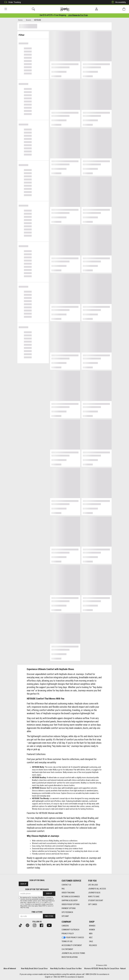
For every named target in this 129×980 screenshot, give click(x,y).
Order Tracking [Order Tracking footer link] (68, 893)
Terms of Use (40, 902)
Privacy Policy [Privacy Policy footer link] (68, 934)
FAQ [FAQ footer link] (63, 889)
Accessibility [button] (118, 2)
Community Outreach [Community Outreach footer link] (70, 930)
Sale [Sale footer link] (91, 941)
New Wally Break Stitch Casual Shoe (34, 968)
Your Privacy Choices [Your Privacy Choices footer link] (73, 937)
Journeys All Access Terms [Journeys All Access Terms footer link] (73, 953)
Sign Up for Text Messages (37, 889)
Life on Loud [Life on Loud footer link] (93, 885)
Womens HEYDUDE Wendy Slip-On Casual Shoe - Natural (105, 968)
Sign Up (23, 884)
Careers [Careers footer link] (65, 926)
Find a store (37, 912)
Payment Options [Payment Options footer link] (69, 908)
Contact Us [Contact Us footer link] (66, 885)
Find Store (49, 916)
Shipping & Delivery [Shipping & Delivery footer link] (70, 900)
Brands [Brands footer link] (92, 926)
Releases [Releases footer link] (93, 945)
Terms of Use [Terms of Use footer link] (67, 941)
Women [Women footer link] (92, 930)
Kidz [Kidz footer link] (91, 937)
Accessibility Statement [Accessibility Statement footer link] (72, 945)
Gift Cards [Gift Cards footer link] (93, 904)
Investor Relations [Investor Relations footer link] (70, 957)
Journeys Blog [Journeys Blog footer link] (94, 893)
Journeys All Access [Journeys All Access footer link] (97, 889)
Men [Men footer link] (91, 934)
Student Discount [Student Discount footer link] (96, 900)
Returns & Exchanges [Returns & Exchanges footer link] (71, 897)
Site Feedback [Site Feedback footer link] (67, 912)
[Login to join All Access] (53, 16)
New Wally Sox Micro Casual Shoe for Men (66, 968)
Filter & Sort (33, 34)
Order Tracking (12, 2)
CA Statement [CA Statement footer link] (67, 949)
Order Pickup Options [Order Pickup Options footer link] (71, 904)
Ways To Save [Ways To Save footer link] (94, 897)
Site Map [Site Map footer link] (65, 916)
